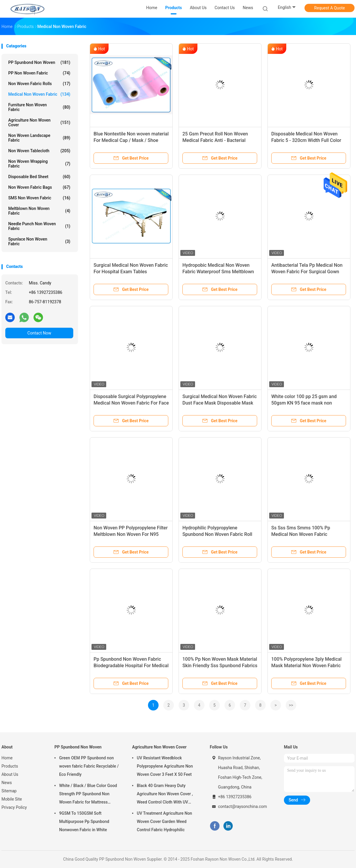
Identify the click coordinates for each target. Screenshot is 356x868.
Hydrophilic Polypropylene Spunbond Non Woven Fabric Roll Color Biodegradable (217, 534)
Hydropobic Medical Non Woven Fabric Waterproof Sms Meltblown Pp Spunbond (218, 272)
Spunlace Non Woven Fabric (39, 241)
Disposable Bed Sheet (39, 177)
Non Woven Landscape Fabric (39, 138)
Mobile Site (12, 799)
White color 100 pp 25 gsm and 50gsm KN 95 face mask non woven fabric (304, 403)
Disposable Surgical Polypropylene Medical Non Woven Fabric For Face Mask (131, 403)
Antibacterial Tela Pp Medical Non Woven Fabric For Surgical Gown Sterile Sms (307, 272)
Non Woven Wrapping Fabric (39, 164)
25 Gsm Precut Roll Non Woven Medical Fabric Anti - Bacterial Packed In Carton (215, 140)
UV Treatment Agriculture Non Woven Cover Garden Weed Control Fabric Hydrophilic (164, 821)
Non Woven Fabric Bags (39, 187)
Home (7, 758)
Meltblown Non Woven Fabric (39, 211)
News (7, 783)
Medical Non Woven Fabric (39, 94)
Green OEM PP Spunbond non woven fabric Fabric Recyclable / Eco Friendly (89, 766)
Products (10, 766)
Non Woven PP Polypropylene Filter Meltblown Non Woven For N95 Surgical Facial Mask (131, 534)
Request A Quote (330, 8)
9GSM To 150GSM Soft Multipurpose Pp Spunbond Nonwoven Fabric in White (84, 821)
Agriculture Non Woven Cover (39, 122)
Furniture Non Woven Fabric (39, 107)
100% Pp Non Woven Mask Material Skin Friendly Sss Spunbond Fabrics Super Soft (220, 666)
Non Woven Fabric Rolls (39, 84)
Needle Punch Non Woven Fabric (39, 226)
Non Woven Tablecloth (39, 151)
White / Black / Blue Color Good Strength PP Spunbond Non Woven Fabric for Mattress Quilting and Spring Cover (88, 795)
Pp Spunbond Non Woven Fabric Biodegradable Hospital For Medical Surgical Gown (131, 666)
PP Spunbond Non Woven (39, 62)
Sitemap (9, 791)
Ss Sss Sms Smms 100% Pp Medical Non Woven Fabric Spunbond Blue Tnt (301, 534)
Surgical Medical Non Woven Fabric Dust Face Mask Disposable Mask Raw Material (220, 403)
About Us (10, 774)
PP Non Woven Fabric (39, 73)
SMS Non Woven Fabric (39, 198)
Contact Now (39, 333)
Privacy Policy (14, 807)
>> (291, 705)
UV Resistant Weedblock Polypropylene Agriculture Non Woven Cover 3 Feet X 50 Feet (165, 766)
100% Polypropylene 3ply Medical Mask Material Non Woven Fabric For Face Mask (306, 666)
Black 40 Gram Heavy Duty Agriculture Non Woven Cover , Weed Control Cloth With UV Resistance (165, 795)
